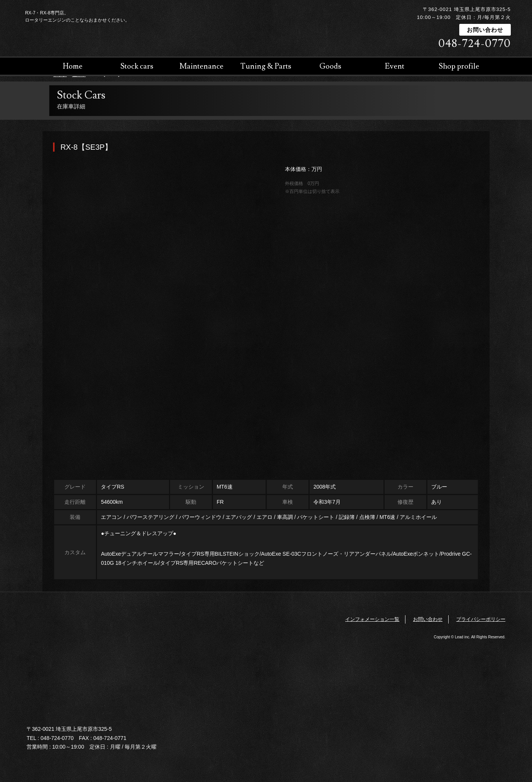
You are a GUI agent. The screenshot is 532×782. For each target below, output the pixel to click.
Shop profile (459, 114)
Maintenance (202, 114)
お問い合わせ (485, 30)
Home (73, 114)
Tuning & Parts (266, 114)
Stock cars (137, 114)
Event (395, 114)
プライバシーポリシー (481, 619)
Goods (330, 114)
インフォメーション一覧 (372, 619)
